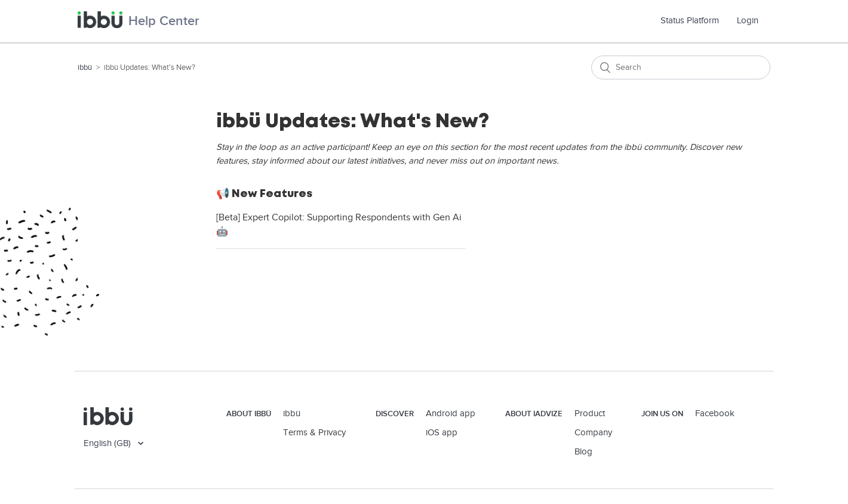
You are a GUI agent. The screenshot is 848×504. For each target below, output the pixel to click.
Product (590, 414)
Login (748, 21)
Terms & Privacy (314, 433)
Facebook (715, 414)
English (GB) (108, 443)
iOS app (442, 433)
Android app (451, 414)
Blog (583, 452)
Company (593, 433)
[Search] (681, 67)
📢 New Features (264, 193)
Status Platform (694, 21)
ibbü (85, 67)
